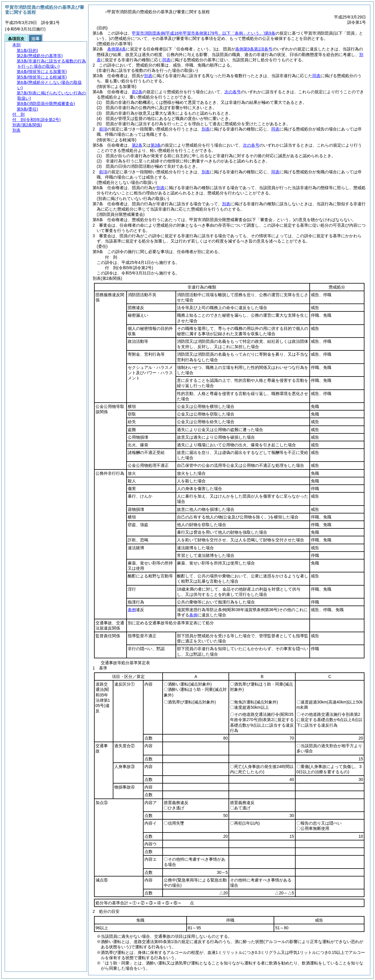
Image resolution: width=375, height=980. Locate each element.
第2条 (137, 145)
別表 (148, 76)
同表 (166, 60)
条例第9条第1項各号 (254, 49)
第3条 (156, 145)
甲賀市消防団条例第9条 (204, 33)
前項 (103, 129)
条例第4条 (117, 49)
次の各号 (233, 92)
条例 (132, 610)
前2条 (137, 92)
